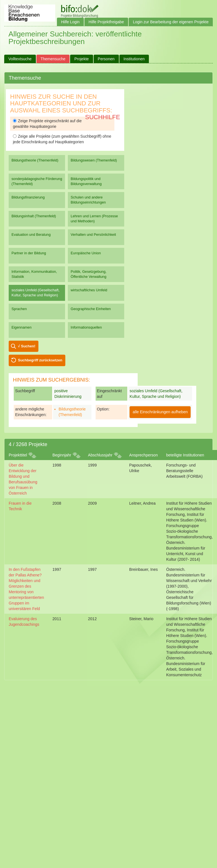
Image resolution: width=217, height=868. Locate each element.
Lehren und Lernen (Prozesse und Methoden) (94, 219)
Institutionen (134, 59)
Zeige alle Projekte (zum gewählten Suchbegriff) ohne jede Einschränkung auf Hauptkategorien (62, 139)
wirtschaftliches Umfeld (89, 290)
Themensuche (53, 59)
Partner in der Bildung (29, 253)
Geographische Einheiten (91, 309)
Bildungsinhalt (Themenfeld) (34, 216)
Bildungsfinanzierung (28, 197)
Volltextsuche (20, 59)
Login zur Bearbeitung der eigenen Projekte (171, 22)
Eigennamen (22, 327)
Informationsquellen (86, 327)
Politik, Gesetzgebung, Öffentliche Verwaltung (88, 274)
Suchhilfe (103, 117)
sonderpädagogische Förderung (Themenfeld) (37, 181)
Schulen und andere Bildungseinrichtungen (88, 200)
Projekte (81, 59)
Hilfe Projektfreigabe (106, 22)
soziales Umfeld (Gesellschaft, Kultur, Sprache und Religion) (35, 293)
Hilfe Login (70, 22)
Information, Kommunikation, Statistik (34, 274)
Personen (106, 59)
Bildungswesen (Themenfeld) (94, 160)
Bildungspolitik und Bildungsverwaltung (86, 181)
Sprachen (19, 309)
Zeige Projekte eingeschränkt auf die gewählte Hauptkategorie (47, 124)
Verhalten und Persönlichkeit (93, 235)
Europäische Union (86, 253)
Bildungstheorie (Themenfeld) (35, 160)
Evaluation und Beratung (31, 235)
